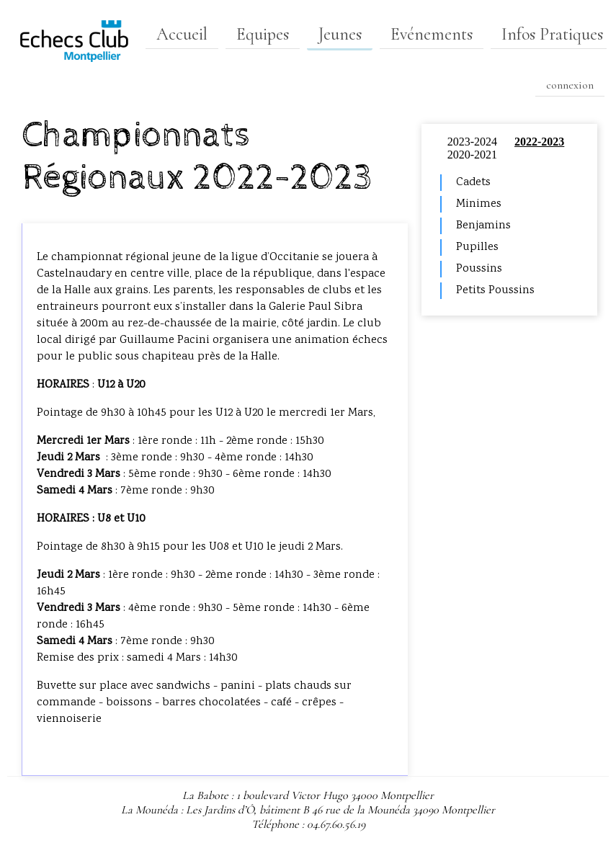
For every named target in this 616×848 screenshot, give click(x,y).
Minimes (479, 204)
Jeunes (340, 34)
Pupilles (477, 247)
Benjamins (483, 226)
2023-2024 (472, 142)
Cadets (473, 183)
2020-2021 (472, 155)
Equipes (263, 34)
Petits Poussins (495, 291)
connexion (570, 85)
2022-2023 (539, 142)
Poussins (479, 269)
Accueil (182, 34)
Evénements (432, 34)
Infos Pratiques (552, 34)
